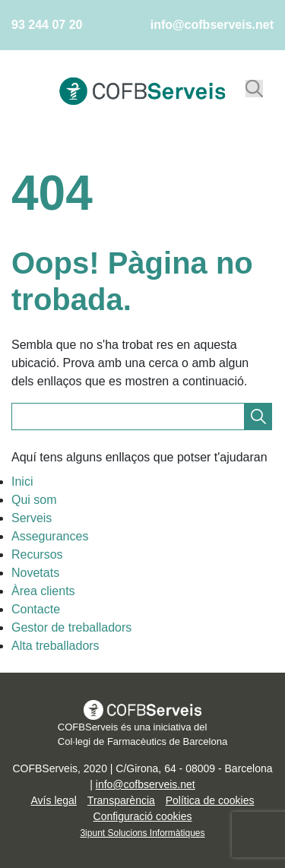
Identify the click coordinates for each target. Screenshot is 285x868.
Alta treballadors (55, 646)
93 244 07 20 (47, 25)
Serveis (32, 518)
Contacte (36, 609)
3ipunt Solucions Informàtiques (142, 833)
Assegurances (50, 536)
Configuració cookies (143, 816)
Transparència (121, 800)
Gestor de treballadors (71, 627)
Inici (22, 482)
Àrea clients (43, 591)
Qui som (34, 500)
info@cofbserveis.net (212, 25)
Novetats (35, 573)
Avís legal (54, 800)
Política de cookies (210, 800)
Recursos (37, 554)
